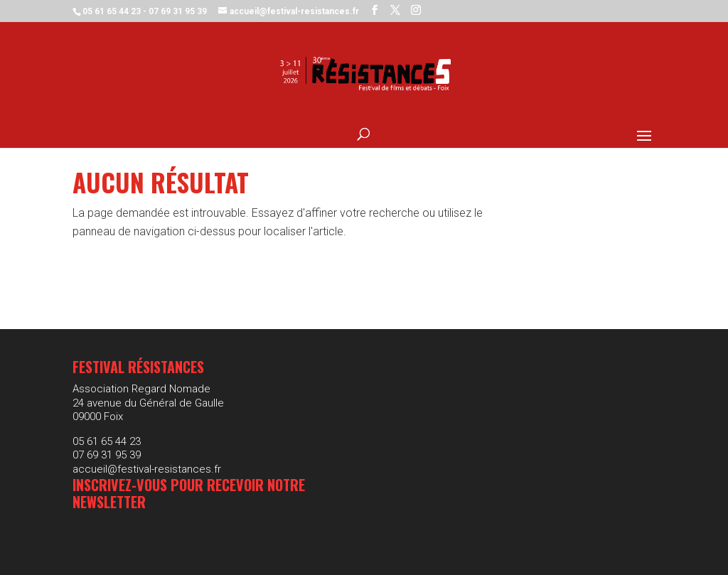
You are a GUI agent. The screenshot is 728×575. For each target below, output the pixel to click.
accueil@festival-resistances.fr (147, 469)
